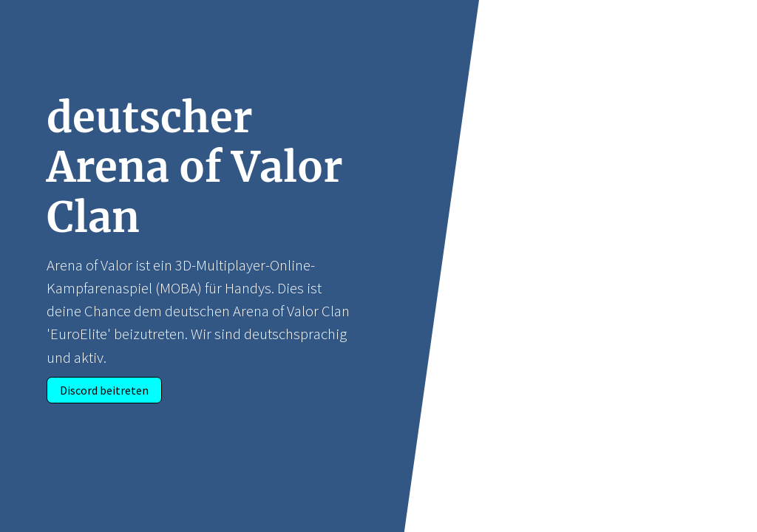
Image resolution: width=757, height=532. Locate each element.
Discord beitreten (104, 390)
